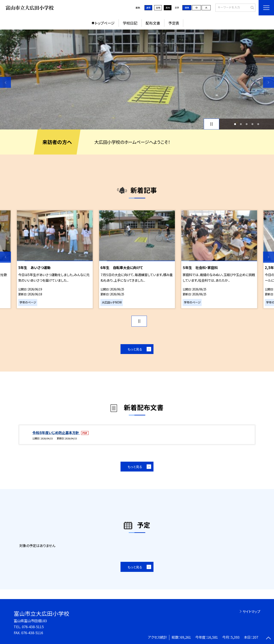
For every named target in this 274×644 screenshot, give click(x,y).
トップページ (105, 23)
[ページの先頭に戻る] (269, 639)
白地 (158, 8)
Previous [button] (5, 82)
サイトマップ (251, 611)
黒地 (168, 8)
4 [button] (252, 124)
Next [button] (269, 82)
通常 (148, 8)
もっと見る (135, 349)
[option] (137, 80)
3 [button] (247, 124)
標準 (187, 8)
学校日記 (130, 23)
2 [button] (241, 124)
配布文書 (153, 23)
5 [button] (258, 124)
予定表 (174, 23)
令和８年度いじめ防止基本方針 (56, 433)
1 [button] (235, 124)
